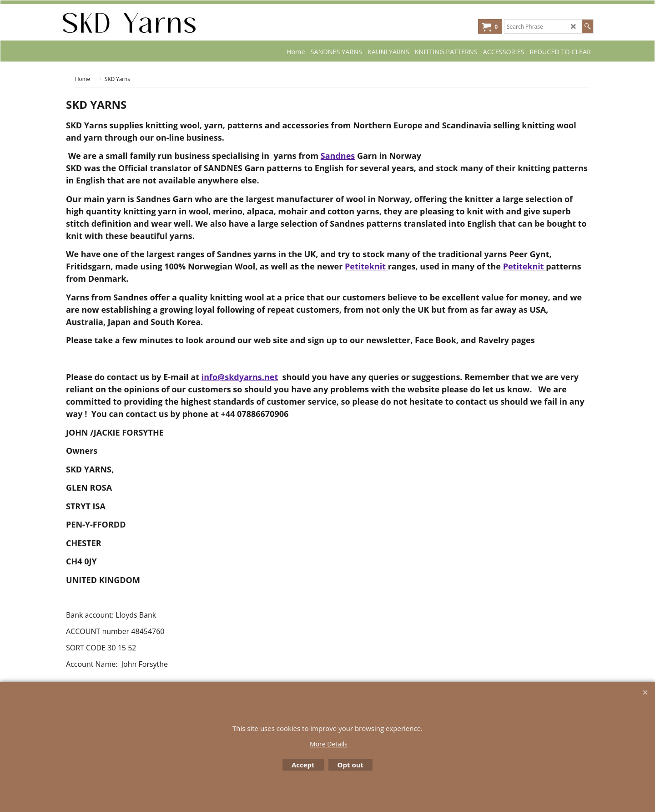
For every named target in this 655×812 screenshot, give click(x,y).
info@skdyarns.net (240, 377)
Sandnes (338, 156)
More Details (329, 744)
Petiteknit (366, 266)
